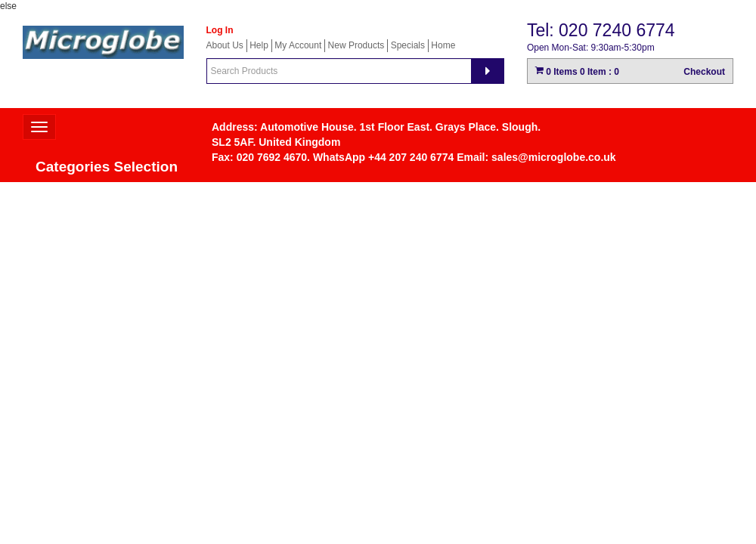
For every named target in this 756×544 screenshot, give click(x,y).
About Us (225, 45)
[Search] (488, 71)
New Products (356, 45)
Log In (220, 30)
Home (443, 45)
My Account (298, 45)
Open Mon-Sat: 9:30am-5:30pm (591, 48)
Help (259, 45)
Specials (408, 45)
